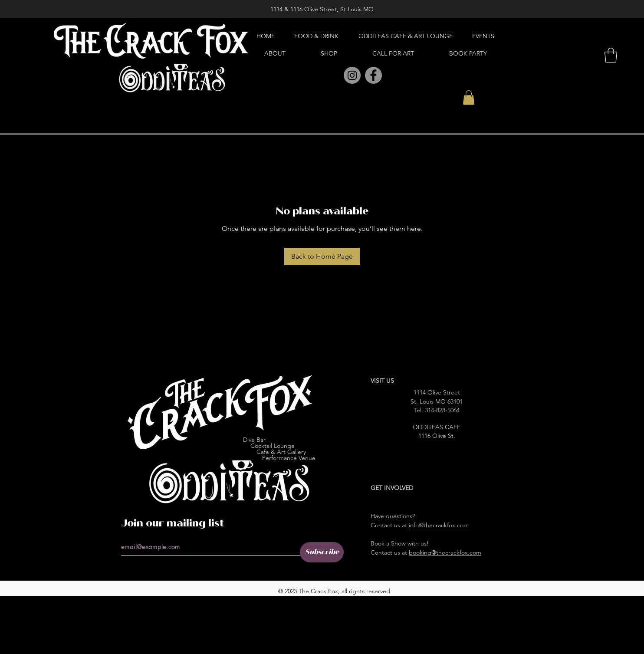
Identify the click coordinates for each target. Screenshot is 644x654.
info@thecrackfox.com (439, 525)
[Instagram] (352, 75)
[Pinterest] (333, 76)
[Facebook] (373, 75)
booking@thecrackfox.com (445, 552)
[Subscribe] (322, 552)
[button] (469, 97)
